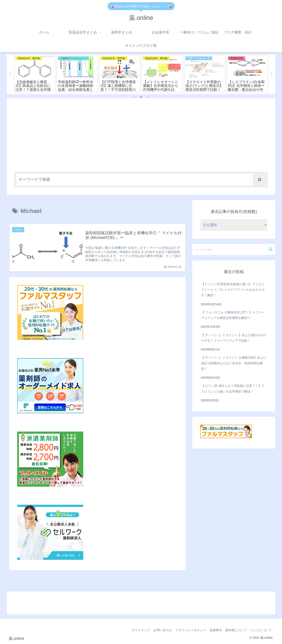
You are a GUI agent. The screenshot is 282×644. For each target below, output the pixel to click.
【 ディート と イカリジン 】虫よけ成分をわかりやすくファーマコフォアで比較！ (234, 338)
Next (272, 74)
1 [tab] (134, 97)
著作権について (234, 630)
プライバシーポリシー (187, 630)
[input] (234, 249)
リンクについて (260, 630)
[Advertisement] (141, 139)
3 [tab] (148, 97)
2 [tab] (141, 97)
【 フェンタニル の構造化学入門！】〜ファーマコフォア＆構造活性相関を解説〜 (233, 315)
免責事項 (213, 630)
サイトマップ (135, 630)
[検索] (260, 180)
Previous (10, 74)
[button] (271, 249)
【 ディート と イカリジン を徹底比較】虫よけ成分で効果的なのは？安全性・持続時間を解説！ (234, 363)
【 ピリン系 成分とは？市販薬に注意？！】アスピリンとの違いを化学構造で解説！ (233, 389)
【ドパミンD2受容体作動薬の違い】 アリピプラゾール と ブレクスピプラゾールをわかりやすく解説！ (233, 290)
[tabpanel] (35, 74)
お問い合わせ (158, 630)
